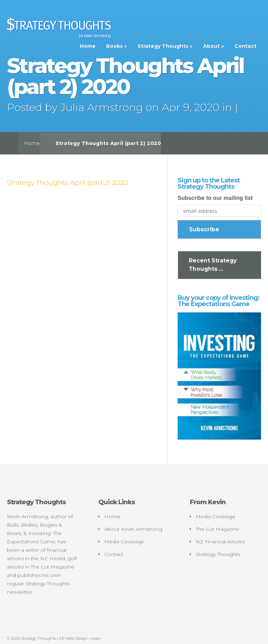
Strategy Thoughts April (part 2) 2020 (68, 182)
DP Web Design (74, 638)
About (211, 46)
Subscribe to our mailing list (215, 198)
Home (88, 46)
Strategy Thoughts (163, 46)
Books (114, 46)
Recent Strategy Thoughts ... (213, 265)
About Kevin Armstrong (133, 529)
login (96, 638)
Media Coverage (124, 542)
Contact (245, 46)
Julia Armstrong (102, 107)
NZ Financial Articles (220, 542)
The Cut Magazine (218, 529)
